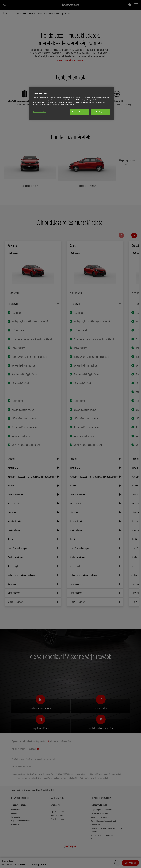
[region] (71, 103)
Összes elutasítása (80, 112)
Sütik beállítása (40, 112)
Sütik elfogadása (100, 112)
